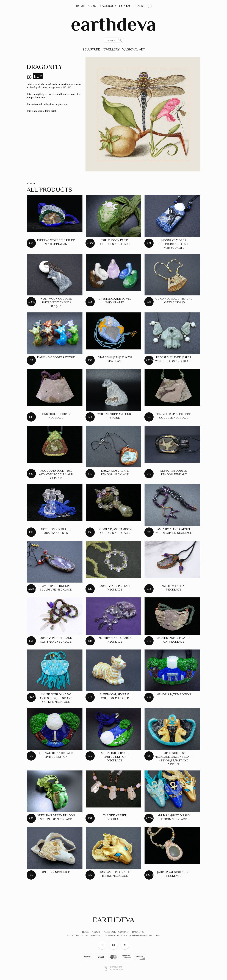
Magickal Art (133, 49)
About (93, 6)
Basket (143, 6)
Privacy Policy (75, 935)
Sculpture (91, 49)
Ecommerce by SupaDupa (116, 968)
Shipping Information (141, 935)
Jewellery (111, 49)
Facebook (108, 6)
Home (81, 6)
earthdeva (113, 24)
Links (157, 935)
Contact (126, 6)
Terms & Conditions (116, 935)
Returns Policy (94, 935)
